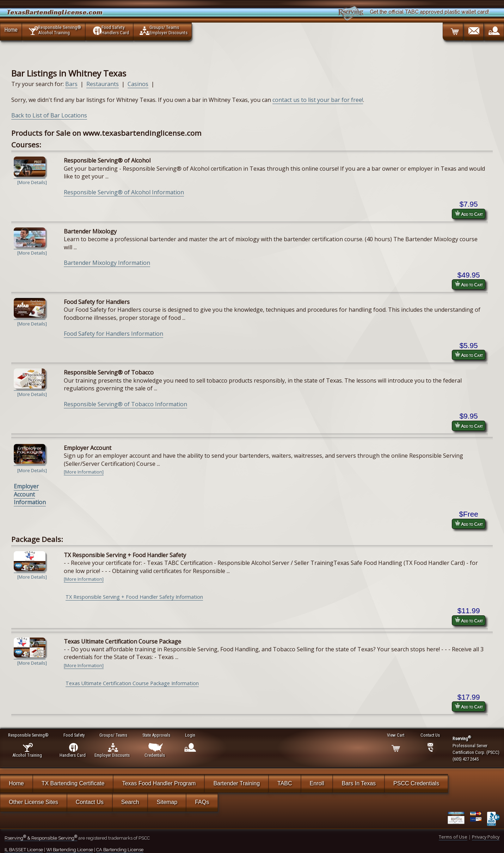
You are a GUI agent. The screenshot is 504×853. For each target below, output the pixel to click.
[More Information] (84, 472)
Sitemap (167, 802)
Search (130, 802)
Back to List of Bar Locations (49, 115)
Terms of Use (453, 837)
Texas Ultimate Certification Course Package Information (132, 683)
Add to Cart (469, 214)
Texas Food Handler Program (159, 783)
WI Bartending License (70, 850)
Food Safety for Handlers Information (113, 334)
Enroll (317, 783)
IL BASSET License (24, 850)
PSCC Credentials (416, 783)
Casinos (138, 84)
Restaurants (103, 84)
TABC (285, 783)
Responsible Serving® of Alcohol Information (124, 192)
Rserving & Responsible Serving (41, 838)
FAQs (202, 802)
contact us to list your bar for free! (318, 100)
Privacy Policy (486, 837)
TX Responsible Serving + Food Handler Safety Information (134, 597)
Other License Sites (33, 802)
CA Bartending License (120, 850)
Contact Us (90, 802)
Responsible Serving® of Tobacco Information (125, 404)
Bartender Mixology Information (107, 263)
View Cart (396, 735)
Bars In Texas (359, 783)
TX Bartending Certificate (73, 783)
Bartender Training (236, 783)
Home (11, 30)
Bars (71, 84)
